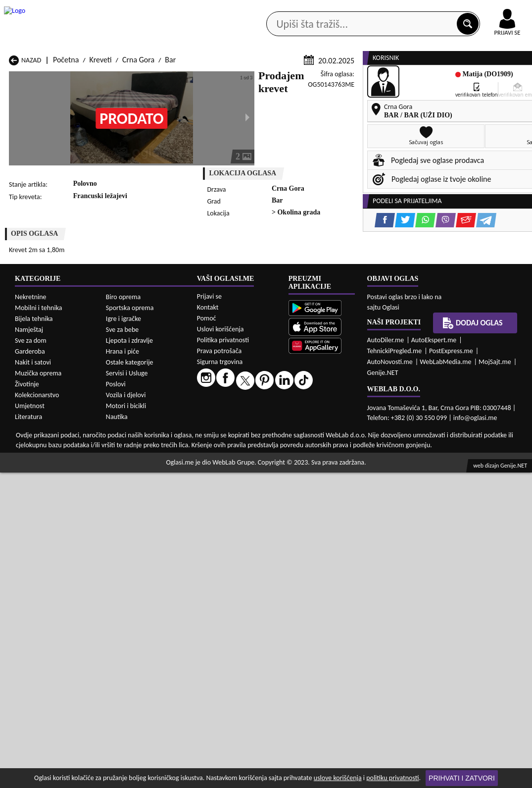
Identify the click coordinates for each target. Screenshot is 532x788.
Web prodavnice (132, 79)
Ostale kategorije (130, 678)
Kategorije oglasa (57, 79)
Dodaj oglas (504, 79)
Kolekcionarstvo (37, 710)
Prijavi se (209, 612)
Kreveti (101, 189)
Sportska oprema (130, 623)
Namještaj (29, 645)
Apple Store (243, 9)
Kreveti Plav (218, 547)
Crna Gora (138, 189)
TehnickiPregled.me (395, 666)
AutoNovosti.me (390, 677)
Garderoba (30, 667)
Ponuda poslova (437, 79)
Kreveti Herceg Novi (41, 538)
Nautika (117, 732)
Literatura (28, 732)
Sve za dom (31, 656)
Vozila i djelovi (126, 710)
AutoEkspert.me (434, 656)
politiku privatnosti (392, 778)
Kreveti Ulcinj (30, 566)
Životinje (27, 700)
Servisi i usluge (367, 79)
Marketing (364, 10)
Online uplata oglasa (487, 10)
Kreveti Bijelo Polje (325, 519)
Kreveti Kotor (220, 538)
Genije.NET (383, 688)
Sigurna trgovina (220, 677)
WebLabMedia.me (445, 677)
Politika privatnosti (223, 656)
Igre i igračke (123, 634)
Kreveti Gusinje (319, 528)
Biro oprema (123, 612)
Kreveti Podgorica (132, 556)
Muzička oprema (38, 689)
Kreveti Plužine (33, 556)
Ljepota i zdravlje (129, 656)
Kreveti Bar (122, 519)
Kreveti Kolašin (128, 538)
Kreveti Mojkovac (322, 538)
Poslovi (116, 700)
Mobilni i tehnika (39, 623)
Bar (170, 189)
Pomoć (207, 634)
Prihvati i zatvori (462, 778)
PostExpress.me (451, 666)
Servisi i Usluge (127, 689)
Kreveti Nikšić (30, 547)
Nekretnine (31, 612)
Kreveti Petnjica (129, 547)
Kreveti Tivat (315, 556)
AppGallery (305, 10)
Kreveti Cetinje (128, 528)
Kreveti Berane (223, 519)
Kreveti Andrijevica (39, 519)
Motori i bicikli (126, 721)
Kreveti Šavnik (127, 566)
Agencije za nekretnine (286, 79)
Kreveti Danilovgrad (231, 528)
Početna (66, 189)
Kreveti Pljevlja (318, 547)
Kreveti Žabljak (223, 566)
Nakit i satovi (33, 678)
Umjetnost (30, 721)
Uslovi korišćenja (220, 645)
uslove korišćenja (338, 778)
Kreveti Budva (31, 528)
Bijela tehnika (34, 634)
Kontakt (417, 9)
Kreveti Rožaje (222, 556)
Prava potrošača (219, 666)
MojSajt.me (495, 677)
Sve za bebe (122, 645)
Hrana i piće (122, 667)
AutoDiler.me (386, 656)
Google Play (181, 9)
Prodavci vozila (204, 79)
